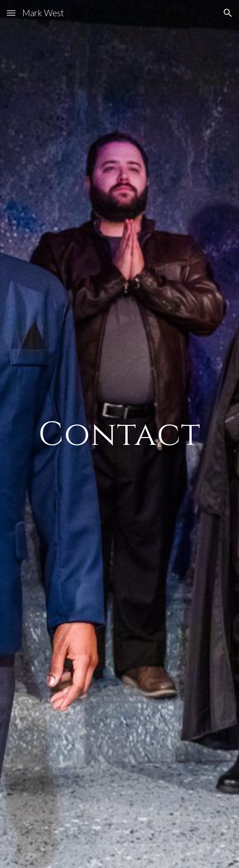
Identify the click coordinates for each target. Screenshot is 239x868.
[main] (120, 434)
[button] (11, 13)
